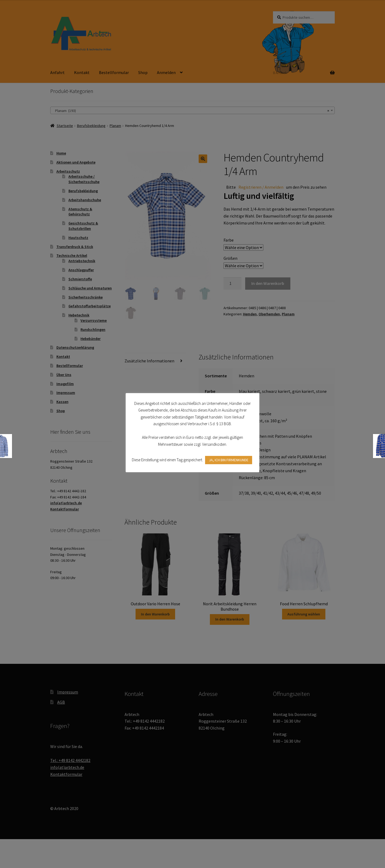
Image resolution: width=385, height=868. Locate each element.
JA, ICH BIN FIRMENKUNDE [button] (229, 460)
